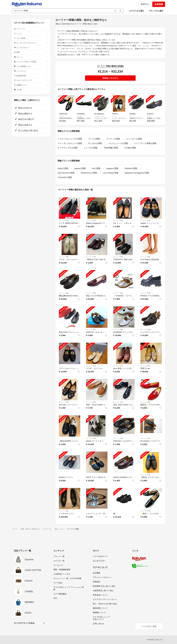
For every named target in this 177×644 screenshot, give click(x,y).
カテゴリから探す (137, 11)
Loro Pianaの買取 (111, 173)
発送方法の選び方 (24, 119)
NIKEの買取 (63, 168)
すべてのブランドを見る (24, 623)
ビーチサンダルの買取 (68, 148)
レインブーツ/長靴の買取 (145, 143)
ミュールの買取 (91, 148)
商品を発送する (23, 125)
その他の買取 (130, 148)
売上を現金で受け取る (26, 131)
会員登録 (159, 4)
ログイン (145, 4)
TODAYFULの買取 (89, 173)
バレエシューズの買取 (118, 143)
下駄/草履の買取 (111, 148)
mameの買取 (80, 168)
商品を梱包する (23, 114)
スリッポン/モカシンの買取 (70, 143)
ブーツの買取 (94, 139)
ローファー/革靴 (64, 221)
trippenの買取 (112, 168)
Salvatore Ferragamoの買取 (137, 173)
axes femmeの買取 (66, 173)
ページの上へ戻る (149, 626)
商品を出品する (23, 108)
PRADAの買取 (131, 168)
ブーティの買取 (113, 139)
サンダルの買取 (95, 143)
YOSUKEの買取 (65, 177)
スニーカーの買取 (134, 139)
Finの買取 (96, 168)
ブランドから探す (156, 11)
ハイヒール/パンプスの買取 (70, 139)
